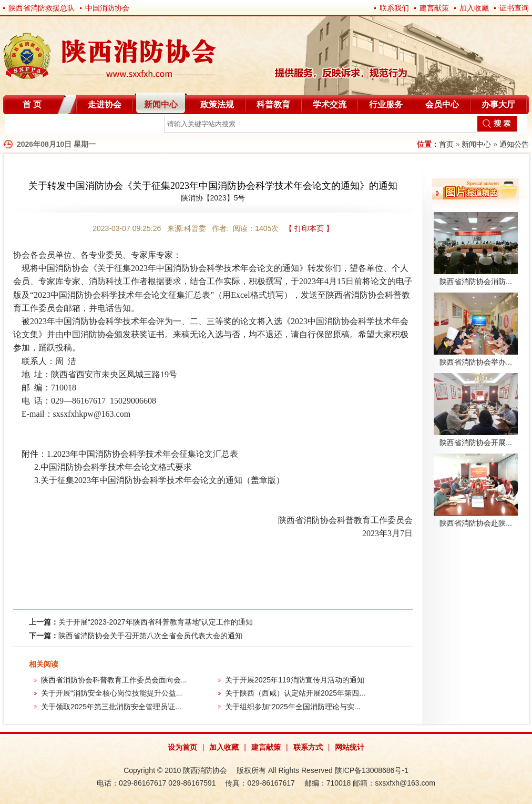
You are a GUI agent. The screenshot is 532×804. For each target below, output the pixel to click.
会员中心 (442, 104)
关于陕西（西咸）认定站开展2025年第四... (295, 693)
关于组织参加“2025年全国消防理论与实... (293, 707)
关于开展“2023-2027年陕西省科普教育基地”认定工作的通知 (156, 622)
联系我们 (394, 8)
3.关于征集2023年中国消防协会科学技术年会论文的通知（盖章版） (159, 480)
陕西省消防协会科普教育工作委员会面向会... (114, 680)
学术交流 (330, 104)
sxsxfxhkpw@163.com (92, 414)
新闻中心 (161, 104)
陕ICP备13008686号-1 (372, 770)
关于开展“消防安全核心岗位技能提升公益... (111, 693)
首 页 (32, 104)
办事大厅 (498, 104)
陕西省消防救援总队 (42, 8)
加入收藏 (474, 8)
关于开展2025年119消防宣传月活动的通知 (295, 680)
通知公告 (514, 144)
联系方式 (308, 747)
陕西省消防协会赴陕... (476, 523)
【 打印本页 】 (309, 228)
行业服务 (386, 104)
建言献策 (434, 8)
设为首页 (182, 747)
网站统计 (350, 747)
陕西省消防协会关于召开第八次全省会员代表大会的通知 (150, 636)
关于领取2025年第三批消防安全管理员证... (111, 707)
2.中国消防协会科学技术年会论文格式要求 (113, 467)
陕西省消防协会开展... (476, 443)
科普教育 (273, 104)
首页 (446, 144)
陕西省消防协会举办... (476, 362)
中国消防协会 (107, 8)
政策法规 (217, 104)
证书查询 (514, 8)
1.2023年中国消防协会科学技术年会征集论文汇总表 (142, 454)
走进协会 (105, 104)
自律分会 (30, 126)
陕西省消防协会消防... (476, 282)
